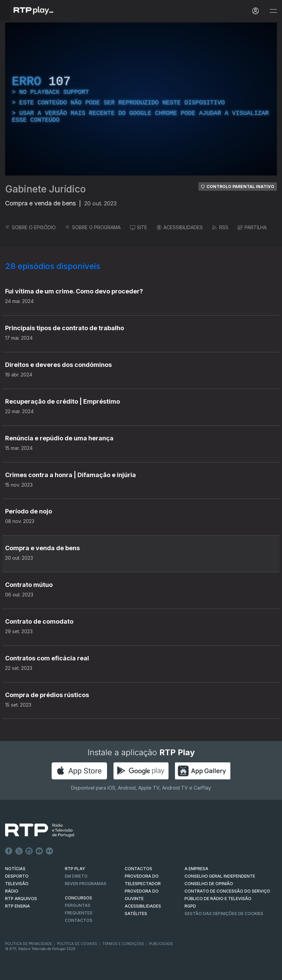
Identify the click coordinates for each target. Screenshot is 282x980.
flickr (50, 851)
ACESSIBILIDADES (180, 227)
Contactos (79, 920)
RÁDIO (12, 891)
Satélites (136, 914)
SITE (139, 227)
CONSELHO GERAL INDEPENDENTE (220, 876)
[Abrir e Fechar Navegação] (273, 11)
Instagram (29, 851)
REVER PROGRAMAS (86, 884)
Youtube (39, 851)
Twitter (19, 851)
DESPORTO (17, 876)
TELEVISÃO (17, 884)
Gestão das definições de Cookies (224, 914)
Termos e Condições (123, 944)
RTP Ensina (17, 906)
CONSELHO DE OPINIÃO (209, 884)
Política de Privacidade (29, 944)
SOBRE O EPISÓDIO (30, 227)
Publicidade (161, 944)
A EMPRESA (196, 869)
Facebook (9, 851)
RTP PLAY (75, 869)
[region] (141, 99)
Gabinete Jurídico (45, 189)
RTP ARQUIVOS (21, 899)
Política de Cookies (77, 944)
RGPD (190, 906)
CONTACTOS (138, 869)
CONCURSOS (78, 898)
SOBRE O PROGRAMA (93, 227)
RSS (220, 227)
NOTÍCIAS (15, 869)
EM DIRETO (76, 876)
